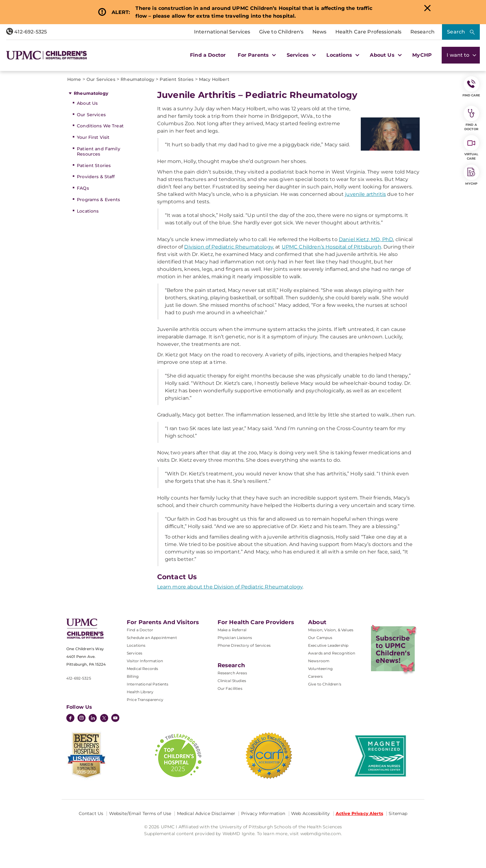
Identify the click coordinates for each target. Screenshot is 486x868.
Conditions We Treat (100, 126)
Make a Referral (232, 630)
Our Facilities (230, 688)
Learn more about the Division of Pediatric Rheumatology (230, 587)
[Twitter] (104, 718)
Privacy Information (263, 813)
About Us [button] (385, 55)
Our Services (91, 115)
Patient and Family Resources (99, 151)
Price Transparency (145, 700)
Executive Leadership (328, 645)
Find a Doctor (208, 55)
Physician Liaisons (235, 638)
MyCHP (422, 55)
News (320, 32)
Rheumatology (91, 93)
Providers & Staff (96, 177)
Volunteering (320, 669)
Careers (315, 676)
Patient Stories (94, 165)
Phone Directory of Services (244, 645)
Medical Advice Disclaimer (206, 813)
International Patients (148, 684)
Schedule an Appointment (152, 638)
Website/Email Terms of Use (140, 813)
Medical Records (142, 669)
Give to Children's (281, 32)
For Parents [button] (256, 55)
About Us (87, 103)
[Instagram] (82, 719)
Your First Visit (93, 137)
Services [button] (301, 55)
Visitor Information (145, 661)
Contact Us (91, 813)
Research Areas (232, 673)
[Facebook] (70, 719)
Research (422, 32)
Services (135, 653)
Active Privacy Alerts (359, 813)
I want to (461, 55)
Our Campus (320, 638)
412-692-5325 (27, 32)
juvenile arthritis (365, 194)
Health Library (140, 692)
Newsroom (319, 661)
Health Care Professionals (369, 32)
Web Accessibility (310, 813)
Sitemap (398, 813)
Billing (133, 676)
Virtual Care (471, 148)
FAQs (83, 188)
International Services (222, 32)
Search (456, 32)
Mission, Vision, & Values (331, 630)
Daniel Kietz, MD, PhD (366, 239)
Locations (88, 211)
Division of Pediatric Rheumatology (228, 247)
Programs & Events (98, 200)
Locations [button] (342, 55)
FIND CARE (471, 87)
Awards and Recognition (332, 653)
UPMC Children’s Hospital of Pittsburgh (331, 247)
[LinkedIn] (93, 719)
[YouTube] (115, 719)
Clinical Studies (232, 681)
